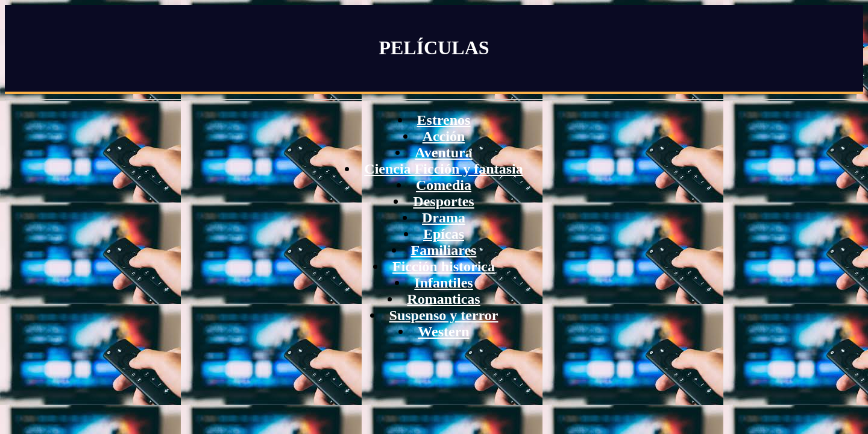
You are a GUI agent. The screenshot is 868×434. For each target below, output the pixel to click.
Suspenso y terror (444, 315)
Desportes (443, 201)
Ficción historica (444, 266)
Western (443, 332)
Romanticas (443, 299)
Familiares (444, 250)
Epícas (444, 234)
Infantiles (443, 283)
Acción (444, 136)
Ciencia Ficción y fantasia (443, 169)
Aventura (444, 153)
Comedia (444, 185)
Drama (444, 218)
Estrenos (444, 120)
